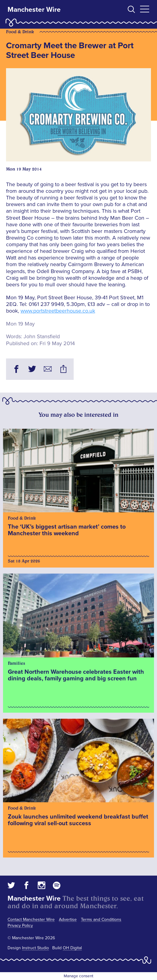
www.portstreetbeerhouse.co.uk (58, 311)
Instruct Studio (35, 948)
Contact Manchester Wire (31, 920)
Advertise (68, 920)
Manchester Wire (34, 10)
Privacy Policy (20, 926)
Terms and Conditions (101, 920)
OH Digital (72, 948)
